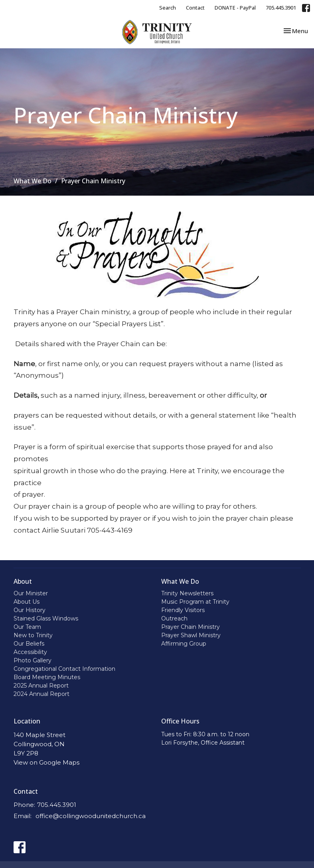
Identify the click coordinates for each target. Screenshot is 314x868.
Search (168, 8)
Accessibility (30, 652)
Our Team (27, 627)
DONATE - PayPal (235, 8)
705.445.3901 (281, 8)
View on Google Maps (46, 762)
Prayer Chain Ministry (191, 627)
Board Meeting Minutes (47, 677)
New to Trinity (33, 635)
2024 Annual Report (41, 694)
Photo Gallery (33, 660)
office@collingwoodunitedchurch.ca (91, 816)
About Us (27, 602)
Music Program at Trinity (195, 602)
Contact (195, 8)
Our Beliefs (29, 644)
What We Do (33, 181)
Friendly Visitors (183, 610)
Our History (30, 610)
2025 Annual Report (41, 686)
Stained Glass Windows (46, 618)
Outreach (174, 618)
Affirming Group (184, 644)
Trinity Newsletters (187, 593)
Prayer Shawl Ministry (191, 635)
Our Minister (31, 593)
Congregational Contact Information (64, 669)
